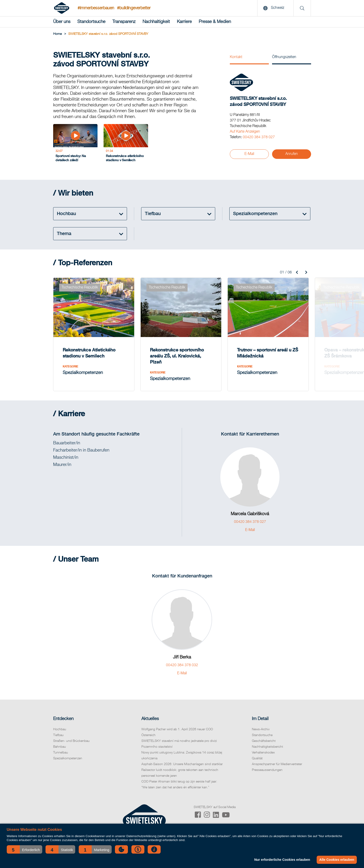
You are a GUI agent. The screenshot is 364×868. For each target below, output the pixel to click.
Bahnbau (60, 747)
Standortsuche (91, 22)
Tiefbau (58, 735)
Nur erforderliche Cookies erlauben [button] (282, 860)
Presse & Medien (215, 22)
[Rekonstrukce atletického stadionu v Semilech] (126, 144)
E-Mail (249, 154)
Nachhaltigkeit (156, 22)
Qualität (257, 758)
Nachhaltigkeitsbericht (267, 747)
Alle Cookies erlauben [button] (337, 860)
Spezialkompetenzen (68, 758)
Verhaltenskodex (263, 753)
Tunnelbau (61, 753)
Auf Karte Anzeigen (245, 132)
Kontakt (236, 57)
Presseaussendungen (267, 770)
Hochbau (60, 729)
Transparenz (124, 22)
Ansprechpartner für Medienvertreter (277, 764)
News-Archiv (261, 729)
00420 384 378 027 (259, 137)
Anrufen (292, 154)
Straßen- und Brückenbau (71, 741)
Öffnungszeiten (284, 57)
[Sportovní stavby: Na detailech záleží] (75, 144)
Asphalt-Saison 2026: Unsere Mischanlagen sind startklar (182, 764)
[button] (24, 849)
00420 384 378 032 (182, 665)
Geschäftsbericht (264, 741)
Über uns (62, 22)
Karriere (184, 22)
